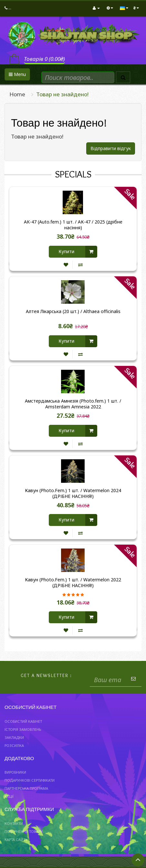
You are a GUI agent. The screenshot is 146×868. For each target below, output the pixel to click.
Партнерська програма (26, 788)
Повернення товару (24, 831)
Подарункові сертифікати (30, 780)
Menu (17, 74)
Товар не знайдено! (62, 94)
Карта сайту (16, 839)
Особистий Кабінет (23, 721)
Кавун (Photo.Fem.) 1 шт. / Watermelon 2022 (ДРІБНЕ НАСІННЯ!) (73, 583)
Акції (9, 796)
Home (17, 94)
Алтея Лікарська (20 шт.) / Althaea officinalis (73, 311)
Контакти (14, 823)
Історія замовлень (23, 729)
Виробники (15, 772)
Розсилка (14, 745)
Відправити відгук (111, 148)
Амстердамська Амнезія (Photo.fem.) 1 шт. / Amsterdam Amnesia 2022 (73, 404)
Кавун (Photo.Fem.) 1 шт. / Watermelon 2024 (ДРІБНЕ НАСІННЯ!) (73, 493)
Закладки (14, 737)
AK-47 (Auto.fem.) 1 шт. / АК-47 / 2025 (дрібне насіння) (73, 225)
